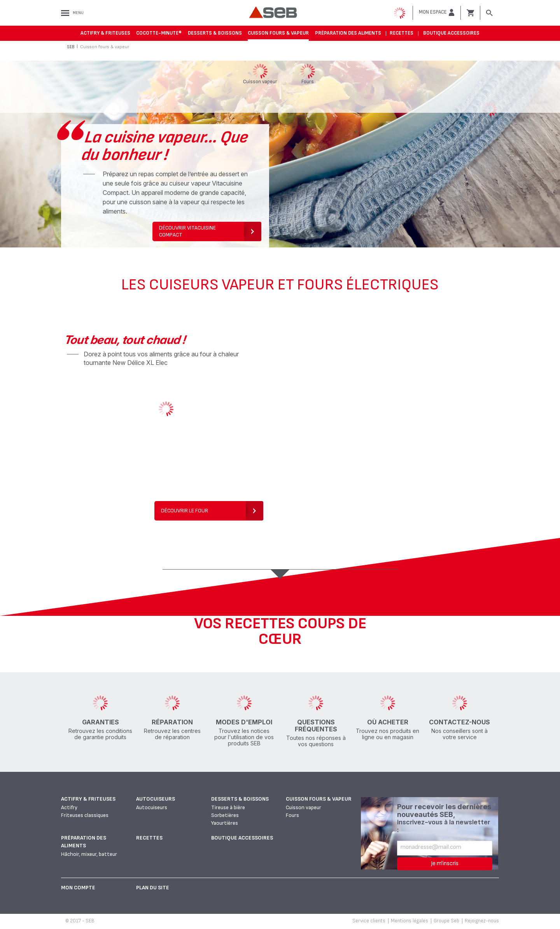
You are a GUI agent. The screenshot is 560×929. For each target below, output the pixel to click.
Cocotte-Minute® (159, 33)
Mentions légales (409, 921)
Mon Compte (78, 888)
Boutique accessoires (451, 33)
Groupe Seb (446, 921)
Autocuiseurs (156, 799)
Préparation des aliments (348, 33)
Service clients (369, 921)
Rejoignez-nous (482, 921)
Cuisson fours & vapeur (278, 33)
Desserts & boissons (215, 33)
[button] (437, 12)
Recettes (402, 33)
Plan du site (153, 888)
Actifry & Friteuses (105, 33)
